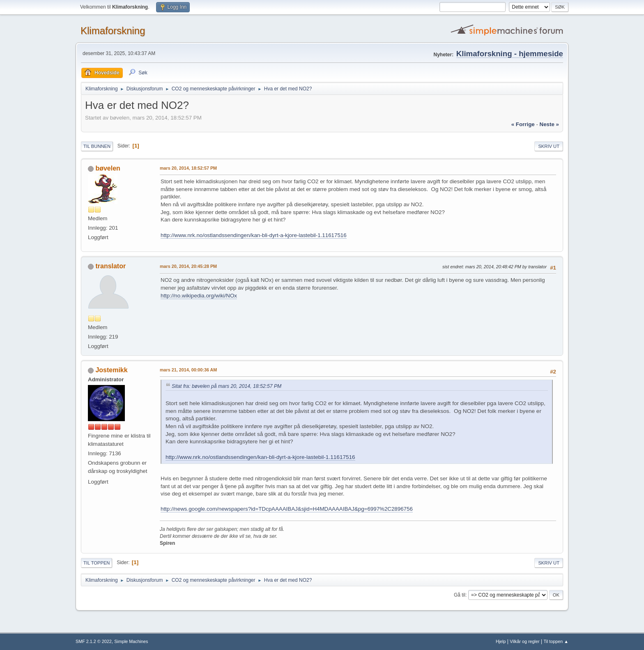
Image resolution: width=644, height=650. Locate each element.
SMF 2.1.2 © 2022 (94, 641)
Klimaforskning (113, 31)
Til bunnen (97, 146)
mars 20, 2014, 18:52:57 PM (188, 168)
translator (110, 266)
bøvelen (108, 168)
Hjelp (501, 641)
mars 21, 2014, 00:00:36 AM (188, 370)
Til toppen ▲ (556, 641)
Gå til (460, 595)
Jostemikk (111, 370)
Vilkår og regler (524, 641)
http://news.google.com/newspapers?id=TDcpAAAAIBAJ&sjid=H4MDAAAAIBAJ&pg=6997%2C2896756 (287, 509)
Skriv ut (549, 146)
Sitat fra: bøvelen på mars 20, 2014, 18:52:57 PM (227, 386)
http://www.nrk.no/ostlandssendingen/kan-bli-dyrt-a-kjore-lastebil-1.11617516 (254, 235)
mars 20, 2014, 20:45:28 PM (188, 266)
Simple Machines (131, 641)
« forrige (523, 124)
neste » (549, 124)
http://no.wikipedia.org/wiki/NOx (199, 296)
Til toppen (97, 563)
